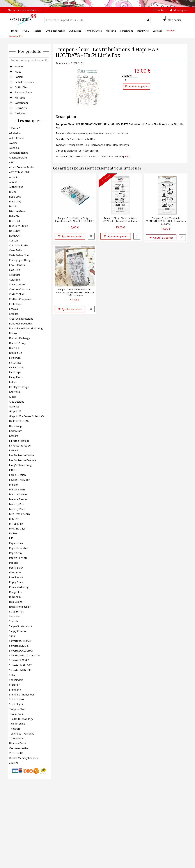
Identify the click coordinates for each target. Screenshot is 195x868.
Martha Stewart (18, 494)
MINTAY (14, 519)
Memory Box (16, 504)
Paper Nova (16, 543)
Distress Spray (17, 343)
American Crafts (18, 158)
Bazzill (13, 206)
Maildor (14, 485)
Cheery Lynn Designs (21, 260)
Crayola (13, 309)
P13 (11, 538)
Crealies (14, 314)
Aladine (13, 143)
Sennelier (15, 616)
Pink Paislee (16, 577)
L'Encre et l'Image (19, 441)
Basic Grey (15, 202)
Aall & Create (16, 138)
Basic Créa (15, 197)
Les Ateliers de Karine (21, 455)
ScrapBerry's (16, 612)
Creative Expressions (21, 319)
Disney (13, 333)
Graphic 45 (15, 411)
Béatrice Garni (17, 211)
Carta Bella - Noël (19, 255)
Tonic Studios (17, 724)
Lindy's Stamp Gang (20, 465)
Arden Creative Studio (22, 167)
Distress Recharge (20, 338)
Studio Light (16, 704)
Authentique (16, 187)
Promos (171, 31)
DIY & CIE (14, 348)
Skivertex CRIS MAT (20, 641)
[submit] (148, 20)
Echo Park (15, 358)
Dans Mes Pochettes (21, 324)
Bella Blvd (15, 216)
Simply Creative (18, 631)
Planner (19, 67)
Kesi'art (13, 436)
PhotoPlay (15, 573)
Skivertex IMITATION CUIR (24, 656)
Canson (13, 241)
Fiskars (13, 382)
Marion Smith (17, 490)
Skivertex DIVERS (19, 646)
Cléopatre (15, 275)
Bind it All (14, 221)
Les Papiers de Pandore (23, 460)
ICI (129, 157)
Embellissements (24, 82)
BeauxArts (21, 108)
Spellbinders (16, 680)
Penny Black (16, 568)
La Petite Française (20, 446)
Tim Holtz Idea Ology (21, 719)
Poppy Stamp (17, 582)
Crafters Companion (21, 299)
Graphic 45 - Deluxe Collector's (27, 416)
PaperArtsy (16, 553)
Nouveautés (16, 36)
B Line (13, 192)
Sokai (12, 675)
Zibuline (14, 763)
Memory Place (17, 509)
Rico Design (16, 602)
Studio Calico (16, 699)
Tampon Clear (17, 709)
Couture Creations (20, 289)
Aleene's (14, 148)
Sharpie (14, 621)
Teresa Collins (17, 714)
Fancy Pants (16, 377)
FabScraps (15, 372)
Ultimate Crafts (18, 743)
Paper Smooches (19, 548)
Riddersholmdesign (20, 607)
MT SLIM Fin (16, 524)
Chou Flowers (17, 265)
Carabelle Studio (19, 245)
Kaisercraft (15, 431)
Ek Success (15, 363)
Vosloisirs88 (16, 753)
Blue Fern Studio (19, 226)
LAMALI (14, 450)
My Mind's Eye (17, 529)
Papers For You (18, 558)
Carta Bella (15, 250)
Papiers (19, 77)
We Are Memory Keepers (23, 758)
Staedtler (14, 685)
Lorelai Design (17, 475)
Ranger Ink (15, 592)
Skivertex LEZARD (19, 660)
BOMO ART (16, 236)
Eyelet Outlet (16, 367)
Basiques (20, 113)
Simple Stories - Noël (21, 626)
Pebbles (14, 563)
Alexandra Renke (19, 153)
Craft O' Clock (17, 294)
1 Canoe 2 (15, 128)
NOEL (18, 72)
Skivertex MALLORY (20, 665)
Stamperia (15, 690)
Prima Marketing (19, 587)
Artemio (14, 177)
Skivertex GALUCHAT (21, 651)
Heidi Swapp (16, 426)
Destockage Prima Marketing (26, 328)
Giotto (13, 397)
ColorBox (14, 280)
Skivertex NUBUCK (20, 670)
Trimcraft (15, 729)
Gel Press (14, 392)
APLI (12, 162)
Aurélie (13, 182)
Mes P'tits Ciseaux (19, 514)
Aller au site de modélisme (22, 10)
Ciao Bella (15, 270)
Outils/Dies (21, 87)
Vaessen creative (19, 748)
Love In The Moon (20, 480)
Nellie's (13, 533)
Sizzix (12, 636)
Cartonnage (22, 103)
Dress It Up (16, 353)
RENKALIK (15, 597)
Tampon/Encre (23, 92)
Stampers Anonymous (22, 695)
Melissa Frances (18, 499)
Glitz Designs (17, 402)
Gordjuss (14, 407)
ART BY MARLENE (19, 172)
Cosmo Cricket (17, 285)
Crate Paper (16, 304)
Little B (13, 470)
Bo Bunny (15, 231)
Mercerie (20, 98)
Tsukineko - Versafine (22, 734)
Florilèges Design (19, 387)
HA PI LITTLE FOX (19, 421)
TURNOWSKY (17, 738)
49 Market (15, 133)
